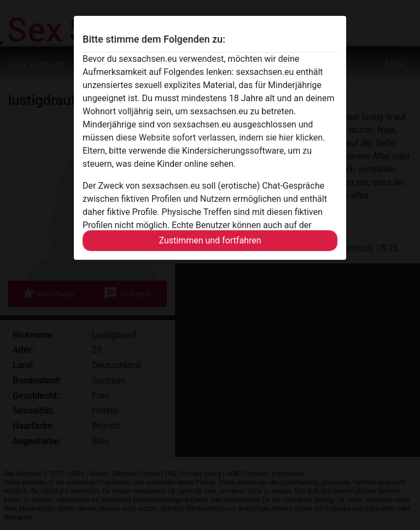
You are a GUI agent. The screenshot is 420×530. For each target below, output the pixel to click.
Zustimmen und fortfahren (210, 240)
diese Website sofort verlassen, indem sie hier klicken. (221, 138)
